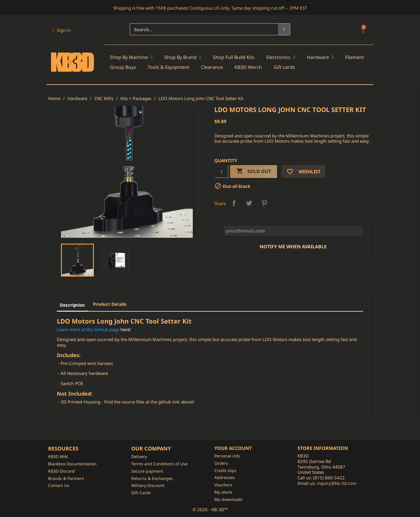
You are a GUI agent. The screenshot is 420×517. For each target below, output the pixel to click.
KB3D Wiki (58, 456)
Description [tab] (72, 305)
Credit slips (225, 470)
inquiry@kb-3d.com (337, 483)
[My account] (62, 30)
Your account (233, 448)
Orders (221, 463)
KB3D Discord (61, 471)
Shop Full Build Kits (234, 57)
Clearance (212, 67)
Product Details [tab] (110, 304)
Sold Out (254, 171)
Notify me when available (293, 247)
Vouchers (223, 485)
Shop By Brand (183, 57)
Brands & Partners (66, 478)
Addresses (225, 477)
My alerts (223, 492)
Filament (355, 57)
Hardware (320, 57)
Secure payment (147, 471)
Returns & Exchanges (152, 478)
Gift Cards (141, 493)
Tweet (249, 203)
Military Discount (148, 485)
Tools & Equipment (168, 67)
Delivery (139, 456)
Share (234, 203)
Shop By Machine (131, 57)
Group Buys (123, 67)
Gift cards (284, 67)
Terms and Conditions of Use (159, 464)
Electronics (281, 57)
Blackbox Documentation (72, 464)
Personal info (227, 456)
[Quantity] (221, 172)
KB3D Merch (248, 67)
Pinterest (264, 203)
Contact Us (59, 485)
